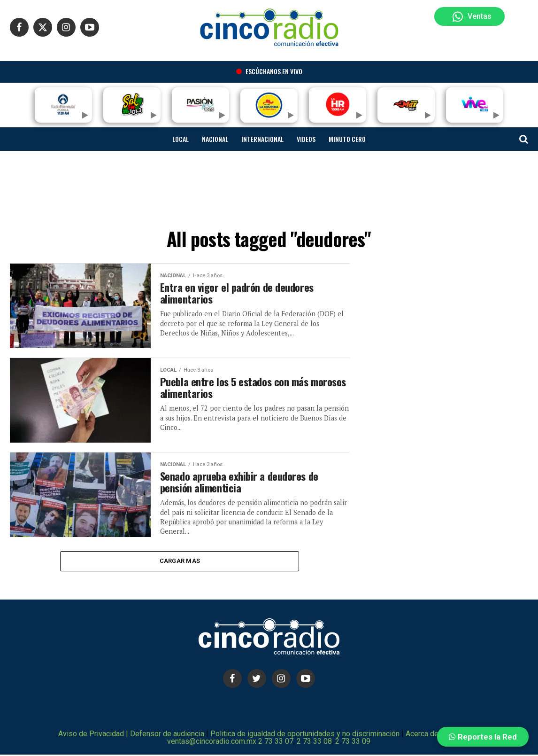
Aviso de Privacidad (91, 735)
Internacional (262, 139)
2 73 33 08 (314, 743)
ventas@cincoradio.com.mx (212, 743)
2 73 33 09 (353, 743)
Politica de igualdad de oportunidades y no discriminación (305, 735)
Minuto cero (347, 139)
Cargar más (180, 562)
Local (181, 139)
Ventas (472, 17)
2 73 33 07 (276, 743)
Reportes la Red (483, 737)
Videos (306, 139)
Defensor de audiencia (168, 735)
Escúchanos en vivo (269, 71)
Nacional (215, 139)
